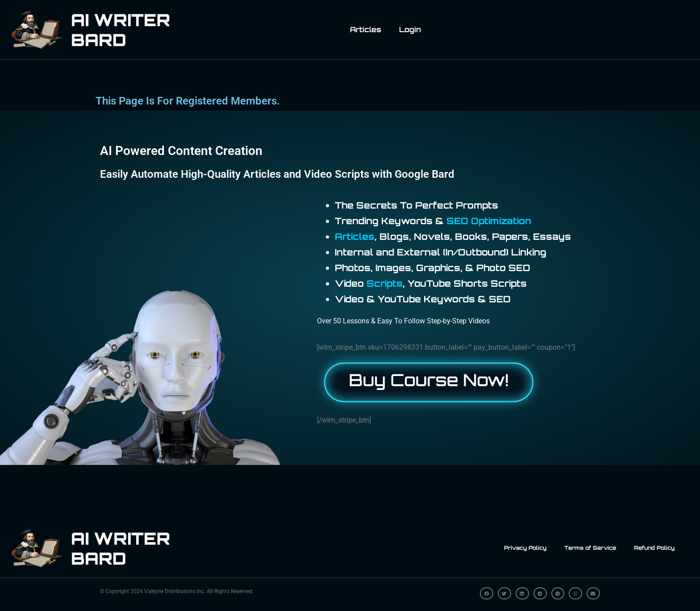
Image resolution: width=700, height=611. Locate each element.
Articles (366, 29)
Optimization (501, 221)
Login (410, 29)
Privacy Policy (525, 548)
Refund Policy (654, 548)
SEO (457, 221)
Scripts (385, 283)
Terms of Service (590, 548)
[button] (487, 593)
